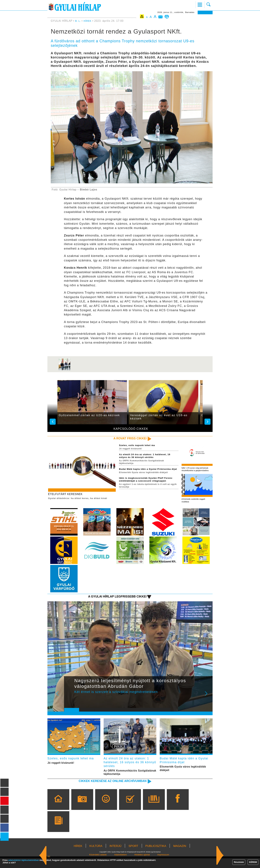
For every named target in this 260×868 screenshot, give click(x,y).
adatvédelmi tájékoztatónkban (24, 860)
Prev (69, 702)
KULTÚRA (96, 856)
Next (208, 702)
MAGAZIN (180, 856)
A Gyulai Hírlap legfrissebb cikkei (112, 602)
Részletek (239, 862)
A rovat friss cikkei (127, 439)
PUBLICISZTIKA (156, 856)
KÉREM (253, 862)
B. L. (79, 21)
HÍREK (89, 21)
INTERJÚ (115, 856)
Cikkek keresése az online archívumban (107, 790)
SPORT (133, 856)
